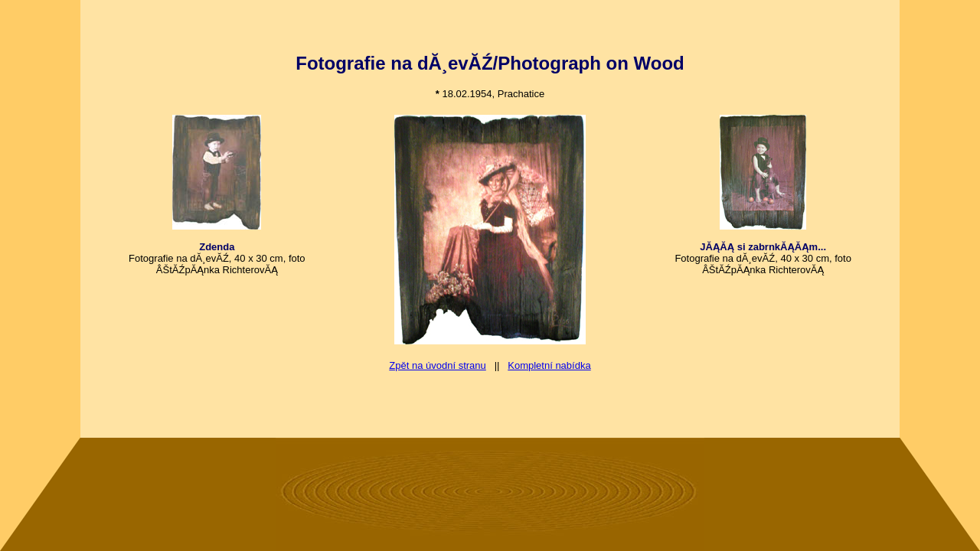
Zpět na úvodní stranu (437, 365)
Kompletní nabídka (549, 365)
